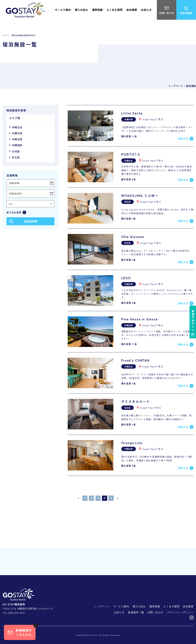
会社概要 (188, 606)
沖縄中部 (17, 133)
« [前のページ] (79, 498)
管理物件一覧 (136, 612)
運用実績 (155, 606)
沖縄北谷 (17, 127)
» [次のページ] (118, 498)
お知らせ (119, 612)
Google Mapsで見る (153, 119)
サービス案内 (121, 606)
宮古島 (16, 157)
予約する (183, 139)
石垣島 (16, 151)
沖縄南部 (17, 145)
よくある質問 (171, 606)
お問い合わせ (155, 612)
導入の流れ (139, 606)
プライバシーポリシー (180, 612)
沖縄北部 (17, 139)
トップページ (102, 606)
